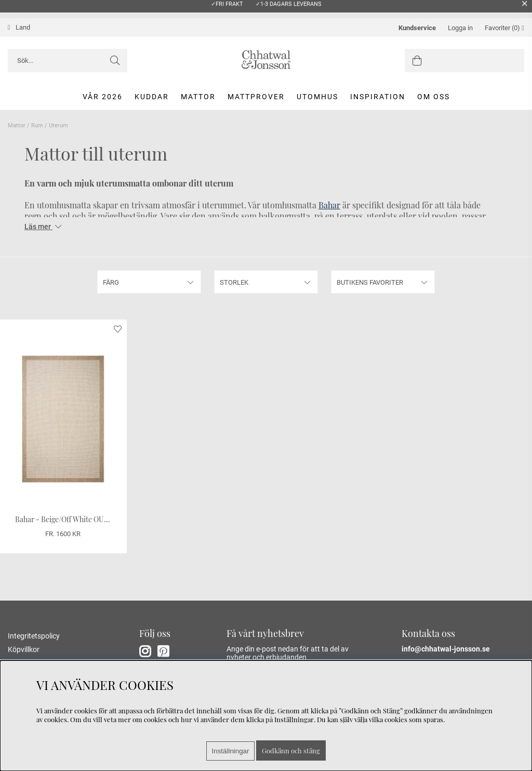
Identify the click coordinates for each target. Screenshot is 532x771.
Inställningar (231, 751)
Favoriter (504, 28)
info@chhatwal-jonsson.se (446, 649)
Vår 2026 (103, 97)
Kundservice (417, 28)
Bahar (329, 205)
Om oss (434, 97)
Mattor (198, 97)
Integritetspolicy (34, 636)
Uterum (58, 125)
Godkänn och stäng (291, 750)
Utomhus (317, 97)
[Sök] (68, 61)
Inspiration (378, 97)
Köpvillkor (24, 649)
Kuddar (152, 97)
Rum (37, 125)
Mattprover (256, 97)
